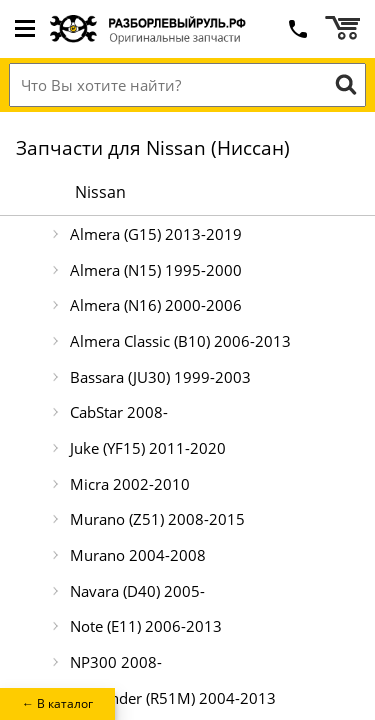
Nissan (100, 192)
